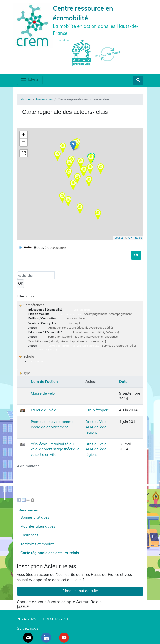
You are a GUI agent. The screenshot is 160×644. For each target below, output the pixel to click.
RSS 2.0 (61, 619)
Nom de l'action (44, 382)
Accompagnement (95, 314)
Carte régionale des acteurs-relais (50, 553)
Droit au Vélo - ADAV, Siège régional (97, 427)
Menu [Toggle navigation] (30, 80)
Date (123, 382)
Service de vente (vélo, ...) (43, 349)
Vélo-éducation (82, 310)
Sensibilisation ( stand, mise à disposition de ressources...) (67, 341)
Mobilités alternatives (38, 526)
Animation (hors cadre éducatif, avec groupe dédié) (80, 328)
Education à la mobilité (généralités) (96, 332)
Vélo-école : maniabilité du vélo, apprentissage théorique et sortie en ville (55, 449)
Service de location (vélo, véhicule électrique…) (74, 346)
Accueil (26, 99)
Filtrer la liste (26, 296)
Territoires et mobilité (37, 544)
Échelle (29, 356)
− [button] (23, 142)
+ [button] (23, 135)
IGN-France (135, 238)
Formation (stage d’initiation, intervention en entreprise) (83, 337)
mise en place (76, 318)
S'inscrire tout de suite (80, 591)
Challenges (29, 535)
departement (37, 361)
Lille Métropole (97, 410)
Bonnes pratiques (35, 517)
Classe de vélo (43, 393)
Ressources (44, 99)
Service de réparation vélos (119, 346)
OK (21, 283)
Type (27, 373)
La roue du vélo (43, 410)
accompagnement (71, 314)
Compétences (34, 305)
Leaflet (119, 238)
